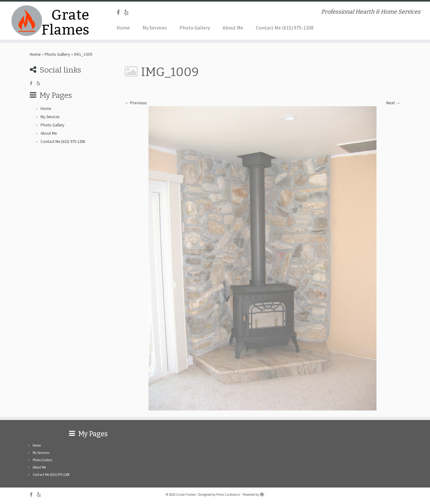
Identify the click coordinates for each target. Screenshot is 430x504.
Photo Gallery (195, 28)
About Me (233, 28)
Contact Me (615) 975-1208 (285, 28)
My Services (155, 28)
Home (123, 28)
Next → (393, 103)
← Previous (136, 103)
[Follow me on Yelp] (128, 13)
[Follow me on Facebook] (120, 13)
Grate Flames (186, 494)
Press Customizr (228, 494)
